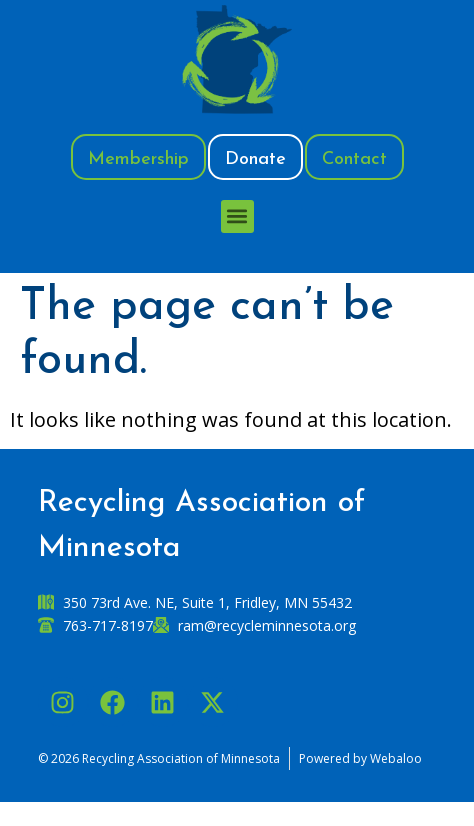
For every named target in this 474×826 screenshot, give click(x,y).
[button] (237, 216)
